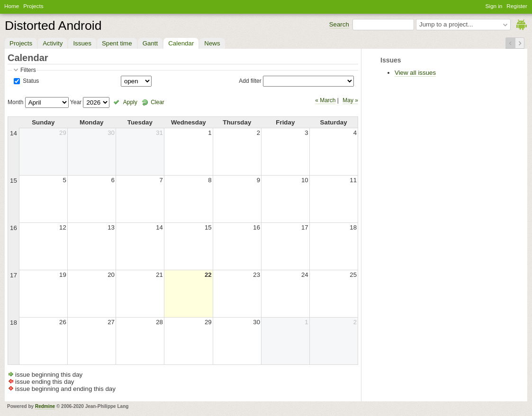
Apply (130, 102)
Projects (33, 6)
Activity (53, 43)
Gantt (150, 43)
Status (30, 81)
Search (339, 24)
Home (12, 6)
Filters (28, 70)
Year (76, 102)
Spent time (117, 43)
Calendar (181, 43)
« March (325, 100)
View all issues (415, 73)
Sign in (494, 6)
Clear (158, 102)
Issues (82, 43)
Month (15, 102)
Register (517, 6)
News (212, 43)
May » (350, 100)
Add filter (250, 81)
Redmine (45, 406)
